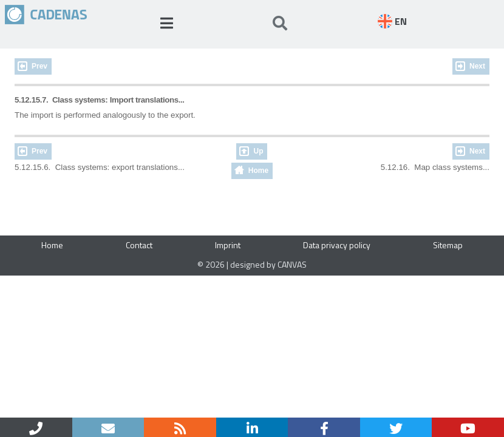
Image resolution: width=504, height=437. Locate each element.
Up (258, 151)
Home (258, 171)
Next (477, 66)
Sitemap (448, 245)
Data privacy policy (337, 245)
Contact (139, 245)
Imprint (228, 245)
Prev (39, 66)
